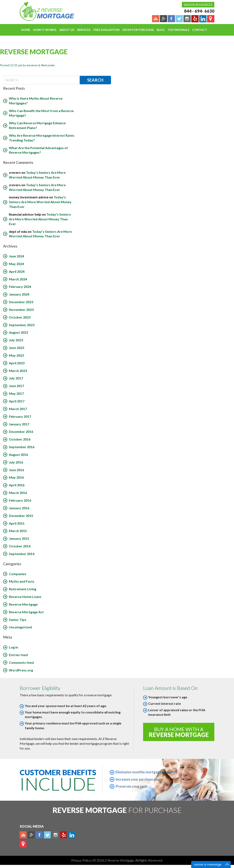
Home (26, 30)
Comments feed (21, 662)
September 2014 (22, 554)
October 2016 (20, 439)
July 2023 (16, 340)
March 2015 (18, 531)
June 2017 (16, 386)
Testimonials (178, 30)
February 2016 (20, 500)
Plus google (31, 835)
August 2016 (18, 455)
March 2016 (18, 493)
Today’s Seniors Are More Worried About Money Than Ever (40, 202)
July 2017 (16, 378)
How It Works (45, 30)
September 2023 (22, 325)
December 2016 (21, 432)
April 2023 (17, 363)
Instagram (55, 835)
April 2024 (17, 271)
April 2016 (17, 485)
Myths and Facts (22, 581)
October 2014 (20, 546)
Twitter (47, 835)
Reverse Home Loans (25, 597)
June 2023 (16, 348)
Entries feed (18, 655)
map (23, 844)
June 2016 (16, 470)
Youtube (23, 835)
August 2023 (18, 332)
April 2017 (17, 401)
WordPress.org (21, 670)
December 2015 (21, 516)
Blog (161, 30)
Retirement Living (23, 589)
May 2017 (16, 393)
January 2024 (19, 294)
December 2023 (21, 302)
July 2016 (16, 462)
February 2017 (20, 416)
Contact (200, 30)
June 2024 (16, 256)
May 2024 (16, 264)
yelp (63, 835)
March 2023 (18, 371)
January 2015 (19, 538)
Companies (18, 574)
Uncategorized (20, 627)
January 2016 (19, 508)
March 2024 (18, 279)
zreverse (32, 65)
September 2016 (22, 447)
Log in (13, 647)
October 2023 (20, 317)
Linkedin (72, 835)
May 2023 (16, 355)
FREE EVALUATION (106, 30)
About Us (67, 30)
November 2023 (21, 310)
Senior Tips (18, 620)
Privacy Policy (81, 860)
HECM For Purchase (138, 30)
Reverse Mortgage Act (26, 612)
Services (84, 30)
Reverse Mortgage (23, 604)
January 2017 (19, 424)
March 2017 (18, 409)
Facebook (39, 835)
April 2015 (17, 523)
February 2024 (20, 287)
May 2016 (16, 477)
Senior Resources (198, 5)
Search (95, 80)
